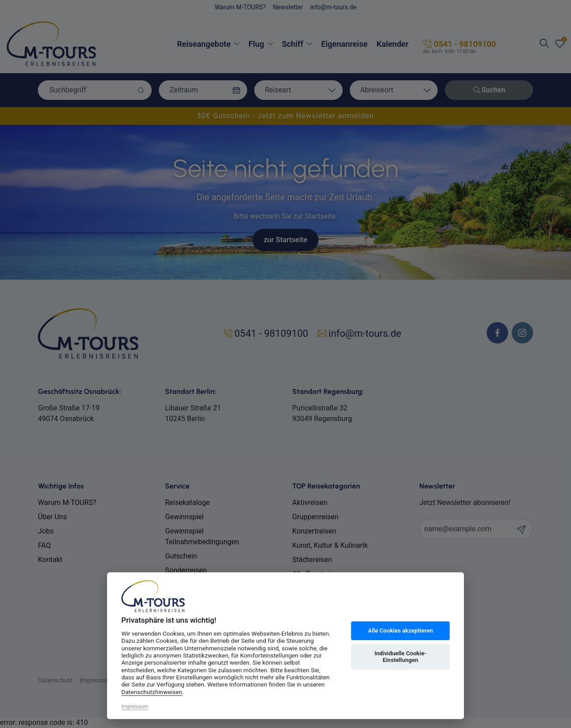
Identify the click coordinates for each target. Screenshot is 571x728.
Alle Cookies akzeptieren (400, 631)
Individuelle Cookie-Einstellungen (400, 657)
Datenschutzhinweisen (152, 692)
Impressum (135, 707)
